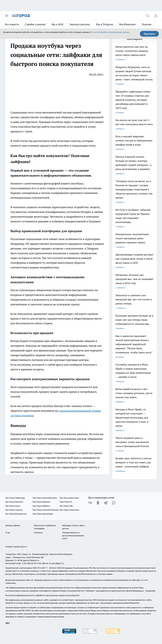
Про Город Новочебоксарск (45, 498)
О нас (8, 533)
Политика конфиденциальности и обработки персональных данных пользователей (42, 595)
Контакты (38, 533)
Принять (149, 34)
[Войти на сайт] (156, 16)
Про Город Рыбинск (41, 506)
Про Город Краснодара (43, 514)
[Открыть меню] (7, 16)
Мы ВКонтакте (127, 24)
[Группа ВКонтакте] (90, 503)
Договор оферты (13, 525)
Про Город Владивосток (16, 514)
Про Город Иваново (41, 502)
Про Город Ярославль (69, 498)
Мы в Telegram (105, 24)
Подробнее (150, 591)
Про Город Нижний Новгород (46, 510)
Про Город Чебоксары (15, 498)
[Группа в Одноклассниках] (98, 503)
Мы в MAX (58, 24)
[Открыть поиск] (148, 16)
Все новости (12, 24)
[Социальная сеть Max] (114, 503)
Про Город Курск (13, 506)
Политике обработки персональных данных (110, 32)
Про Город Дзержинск (69, 510)
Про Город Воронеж (14, 502)
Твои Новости (66, 502)
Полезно (147, 24)
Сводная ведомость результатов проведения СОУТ (73, 536)
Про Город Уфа (66, 506)
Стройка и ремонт (35, 24)
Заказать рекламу (80, 24)
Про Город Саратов (14, 510)
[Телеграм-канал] (106, 503)
